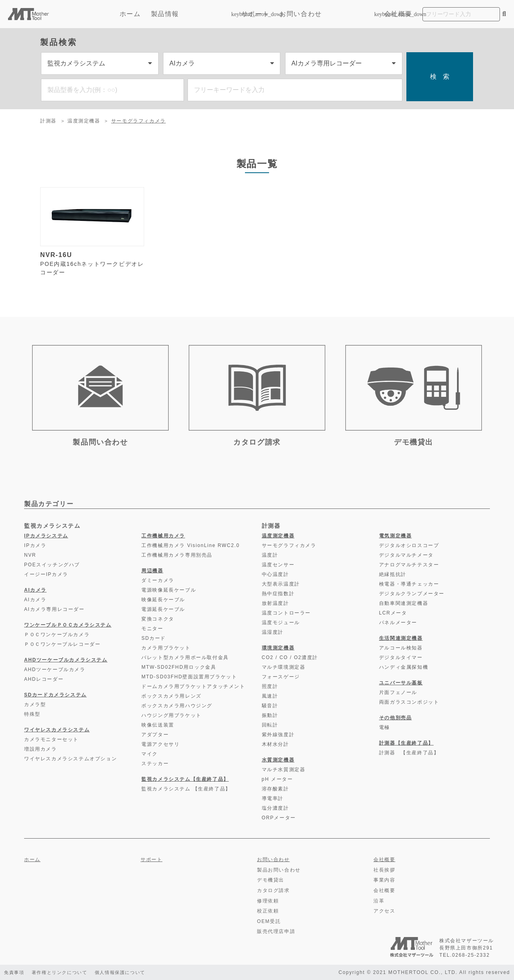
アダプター (155, 735)
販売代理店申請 (276, 931)
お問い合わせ (301, 14)
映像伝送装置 (158, 725)
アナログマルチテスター (409, 565)
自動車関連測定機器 (404, 603)
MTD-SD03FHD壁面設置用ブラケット (189, 677)
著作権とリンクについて (64, 972)
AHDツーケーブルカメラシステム (66, 660)
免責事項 (15, 972)
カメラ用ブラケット (166, 648)
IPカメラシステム (46, 536)
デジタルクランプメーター (412, 594)
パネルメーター (398, 623)
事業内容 (384, 880)
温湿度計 (273, 632)
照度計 (270, 686)
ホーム (130, 14)
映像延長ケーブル (163, 600)
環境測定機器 (278, 648)
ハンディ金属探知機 (404, 667)
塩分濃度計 (275, 808)
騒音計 (270, 706)
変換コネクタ (158, 619)
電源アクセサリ (160, 744)
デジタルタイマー (401, 657)
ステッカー (155, 764)
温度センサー (278, 565)
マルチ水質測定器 (284, 770)
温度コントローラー (286, 613)
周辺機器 (152, 571)
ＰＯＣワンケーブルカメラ (57, 635)
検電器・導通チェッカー (409, 584)
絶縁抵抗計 (393, 574)
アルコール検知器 (401, 648)
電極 (384, 727)
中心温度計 (275, 574)
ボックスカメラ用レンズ (171, 696)
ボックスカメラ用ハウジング (177, 706)
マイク (150, 754)
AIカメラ (35, 590)
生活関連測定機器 (401, 638)
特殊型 (32, 714)
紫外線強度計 (278, 735)
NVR (30, 555)
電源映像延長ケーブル (169, 590)
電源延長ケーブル (163, 609)
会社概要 (398, 14)
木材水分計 (275, 744)
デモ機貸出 (271, 880)
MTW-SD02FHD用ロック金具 (179, 667)
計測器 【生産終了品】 (409, 753)
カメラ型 (35, 704)
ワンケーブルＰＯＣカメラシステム (68, 625)
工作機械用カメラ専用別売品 (177, 555)
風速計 (270, 696)
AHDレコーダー (44, 679)
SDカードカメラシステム (55, 695)
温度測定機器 (84, 121)
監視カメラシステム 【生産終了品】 (186, 789)
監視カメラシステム (52, 526)
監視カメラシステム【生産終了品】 (185, 779)
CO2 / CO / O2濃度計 (290, 657)
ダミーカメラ (158, 580)
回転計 (270, 725)
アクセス (384, 911)
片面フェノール (398, 692)
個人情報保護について (129, 972)
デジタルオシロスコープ (409, 545)
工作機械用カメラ (163, 536)
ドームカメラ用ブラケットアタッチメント (193, 686)
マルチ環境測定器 (284, 667)
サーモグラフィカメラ (139, 121)
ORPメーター (279, 818)
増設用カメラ (41, 749)
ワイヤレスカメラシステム (57, 730)
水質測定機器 (278, 760)
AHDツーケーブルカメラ (55, 670)
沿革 (379, 901)
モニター (152, 629)
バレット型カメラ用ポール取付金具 (185, 657)
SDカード (154, 638)
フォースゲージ (281, 677)
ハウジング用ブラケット (171, 715)
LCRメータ (393, 613)
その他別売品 (396, 718)
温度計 (270, 555)
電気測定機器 (396, 536)
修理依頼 (268, 901)
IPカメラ (35, 545)
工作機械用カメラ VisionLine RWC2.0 (191, 545)
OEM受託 (269, 921)
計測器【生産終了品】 (406, 743)
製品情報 (191, 14)
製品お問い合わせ (279, 870)
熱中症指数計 (278, 594)
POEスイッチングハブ (52, 565)
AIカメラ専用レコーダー (54, 609)
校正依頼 (268, 911)
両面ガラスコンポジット (409, 702)
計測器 (48, 121)
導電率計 (273, 798)
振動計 (270, 715)
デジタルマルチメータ (406, 555)
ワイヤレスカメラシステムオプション (70, 759)
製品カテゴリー (49, 504)
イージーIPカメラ (46, 574)
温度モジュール (281, 623)
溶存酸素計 (275, 789)
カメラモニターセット (51, 739)
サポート (255, 14)
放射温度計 (275, 603)
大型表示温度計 (281, 584)
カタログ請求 (273, 890)
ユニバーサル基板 (401, 683)
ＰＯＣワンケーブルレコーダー (62, 644)
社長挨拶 (384, 870)
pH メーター (277, 779)
